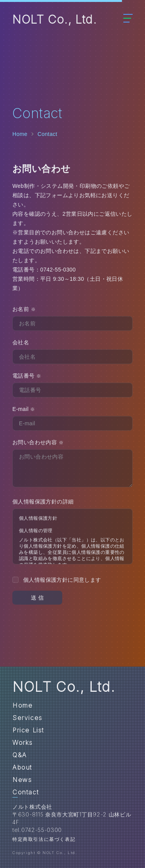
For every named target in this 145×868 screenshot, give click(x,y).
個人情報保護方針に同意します (62, 580)
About (22, 767)
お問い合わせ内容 (38, 442)
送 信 (37, 598)
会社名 (21, 342)
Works (23, 743)
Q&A (20, 755)
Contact (26, 792)
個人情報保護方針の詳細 (43, 502)
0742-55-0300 (58, 270)
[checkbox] (15, 580)
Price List (28, 730)
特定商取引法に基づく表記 (44, 839)
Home (20, 134)
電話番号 (27, 376)
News (22, 780)
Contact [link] (47, 134)
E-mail (24, 409)
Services (27, 718)
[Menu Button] (128, 16)
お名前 (24, 309)
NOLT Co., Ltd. (55, 19)
